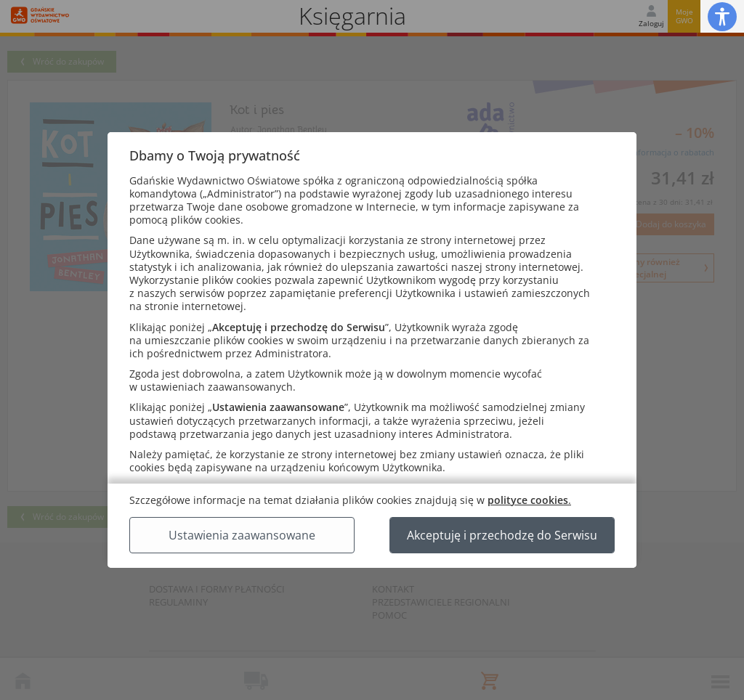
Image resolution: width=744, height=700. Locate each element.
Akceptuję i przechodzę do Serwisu (502, 535)
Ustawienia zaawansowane (242, 535)
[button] (722, 16)
